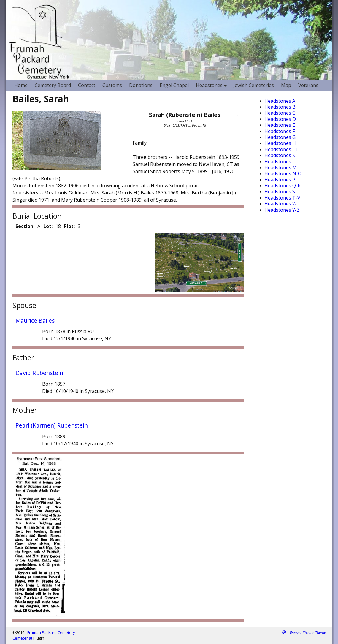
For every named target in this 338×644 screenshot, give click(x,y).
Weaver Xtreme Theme (308, 632)
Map (286, 85)
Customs (112, 85)
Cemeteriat (22, 638)
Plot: (69, 226)
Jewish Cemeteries (254, 85)
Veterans (308, 85)
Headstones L (280, 162)
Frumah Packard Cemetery (51, 632)
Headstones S (280, 192)
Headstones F (280, 131)
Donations (141, 85)
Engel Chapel (174, 85)
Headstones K (280, 155)
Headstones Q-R (283, 186)
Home (21, 85)
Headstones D (280, 119)
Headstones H (280, 143)
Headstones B (280, 107)
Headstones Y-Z (282, 210)
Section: (25, 226)
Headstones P (280, 180)
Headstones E (280, 125)
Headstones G (280, 137)
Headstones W (281, 204)
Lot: (48, 226)
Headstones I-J (281, 149)
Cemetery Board (53, 85)
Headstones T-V (282, 198)
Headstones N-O (283, 173)
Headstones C (280, 113)
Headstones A (280, 101)
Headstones (213, 85)
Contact (87, 85)
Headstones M (281, 167)
